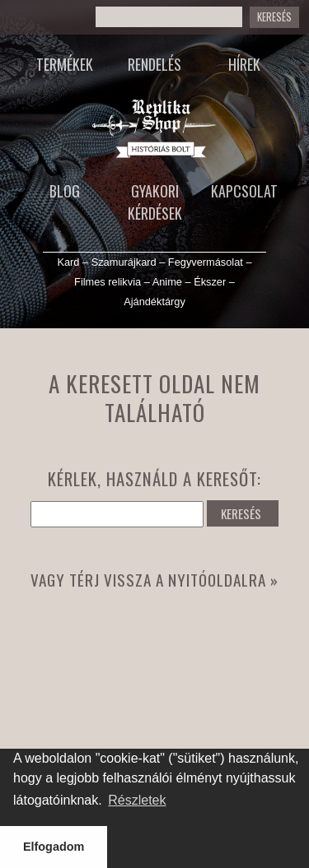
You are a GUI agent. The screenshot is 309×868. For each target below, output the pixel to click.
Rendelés (154, 64)
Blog (65, 191)
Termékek (65, 64)
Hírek (244, 64)
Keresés (274, 17)
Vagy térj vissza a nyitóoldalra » (154, 580)
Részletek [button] (137, 800)
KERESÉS (241, 513)
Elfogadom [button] (54, 847)
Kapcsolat (244, 191)
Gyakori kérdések (155, 202)
